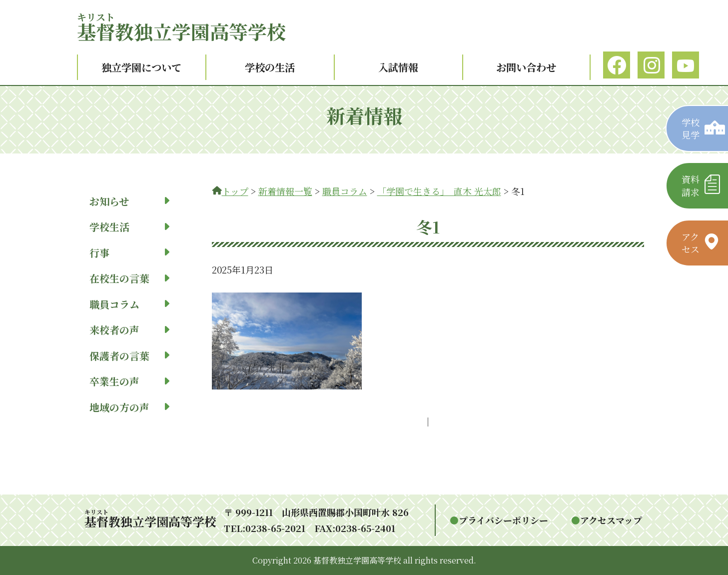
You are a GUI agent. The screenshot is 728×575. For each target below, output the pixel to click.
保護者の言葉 (129, 356)
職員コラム (129, 304)
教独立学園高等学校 (181, 31)
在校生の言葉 (129, 278)
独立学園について (141, 67)
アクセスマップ (611, 520)
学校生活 (129, 227)
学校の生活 (270, 67)
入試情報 (398, 67)
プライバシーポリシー (503, 520)
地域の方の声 (129, 407)
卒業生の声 (129, 381)
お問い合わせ (526, 67)
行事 (129, 253)
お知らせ (129, 201)
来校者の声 (129, 330)
